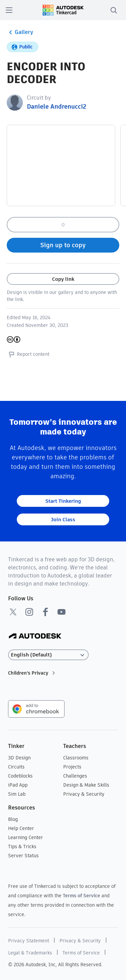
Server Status (23, 856)
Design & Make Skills (86, 785)
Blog (13, 819)
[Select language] (48, 655)
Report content (28, 354)
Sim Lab (17, 794)
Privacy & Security (84, 794)
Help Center (21, 828)
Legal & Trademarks (30, 953)
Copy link (63, 279)
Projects (72, 767)
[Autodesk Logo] (35, 636)
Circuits (16, 767)
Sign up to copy (63, 245)
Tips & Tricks (22, 846)
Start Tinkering (63, 501)
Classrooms (76, 758)
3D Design (19, 758)
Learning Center (26, 837)
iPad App (18, 785)
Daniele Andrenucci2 (57, 106)
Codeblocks (20, 776)
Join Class (63, 519)
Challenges (75, 776)
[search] (114, 10)
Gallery (20, 32)
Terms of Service (81, 896)
